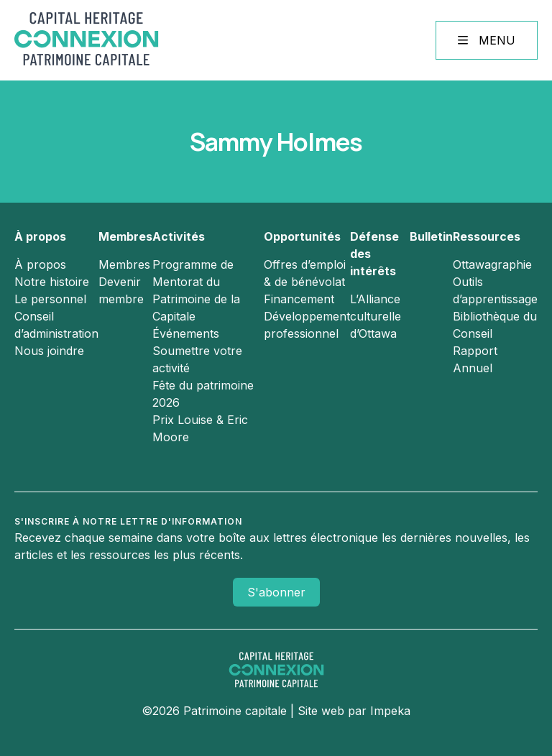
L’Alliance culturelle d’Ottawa (376, 316)
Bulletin (431, 236)
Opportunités (302, 236)
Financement (299, 299)
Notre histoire (52, 282)
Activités (179, 236)
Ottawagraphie (492, 264)
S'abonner (276, 592)
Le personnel (50, 299)
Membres (125, 236)
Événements (186, 333)
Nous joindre (49, 351)
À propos (40, 236)
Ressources (487, 236)
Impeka (390, 711)
